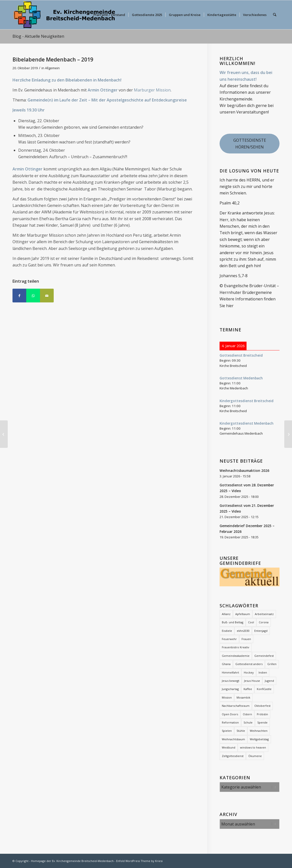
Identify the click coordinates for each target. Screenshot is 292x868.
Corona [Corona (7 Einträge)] (264, 622)
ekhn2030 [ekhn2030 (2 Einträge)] (243, 631)
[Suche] (275, 15)
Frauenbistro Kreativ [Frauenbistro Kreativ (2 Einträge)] (236, 647)
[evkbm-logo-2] (64, 15)
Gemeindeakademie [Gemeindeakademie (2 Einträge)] (236, 656)
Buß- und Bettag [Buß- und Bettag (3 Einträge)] (233, 622)
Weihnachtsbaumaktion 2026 (244, 470)
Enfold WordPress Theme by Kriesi (139, 861)
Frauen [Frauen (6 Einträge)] (246, 639)
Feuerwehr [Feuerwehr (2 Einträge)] (229, 639)
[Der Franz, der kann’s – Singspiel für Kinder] (4, 434)
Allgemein (52, 68)
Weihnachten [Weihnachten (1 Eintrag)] (259, 731)
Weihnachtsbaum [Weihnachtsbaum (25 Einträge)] (233, 739)
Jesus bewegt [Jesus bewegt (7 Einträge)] (231, 681)
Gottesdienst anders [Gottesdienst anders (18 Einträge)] (249, 664)
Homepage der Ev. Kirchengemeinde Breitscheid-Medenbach (72, 861)
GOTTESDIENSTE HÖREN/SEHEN (250, 143)
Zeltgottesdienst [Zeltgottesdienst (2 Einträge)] (233, 756)
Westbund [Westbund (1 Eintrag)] (229, 747)
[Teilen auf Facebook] (19, 296)
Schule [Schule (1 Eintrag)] (248, 722)
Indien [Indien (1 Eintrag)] (263, 672)
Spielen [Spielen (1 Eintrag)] (227, 731)
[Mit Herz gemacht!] (288, 434)
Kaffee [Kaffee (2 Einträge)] (248, 689)
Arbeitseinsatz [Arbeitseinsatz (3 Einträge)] (264, 614)
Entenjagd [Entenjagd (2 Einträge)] (261, 631)
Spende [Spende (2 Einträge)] (262, 722)
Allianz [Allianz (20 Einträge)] (226, 614)
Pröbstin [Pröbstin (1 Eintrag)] (262, 714)
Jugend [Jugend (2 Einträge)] (269, 681)
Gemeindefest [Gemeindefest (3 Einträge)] (264, 656)
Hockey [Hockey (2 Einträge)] (249, 672)
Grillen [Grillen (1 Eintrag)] (272, 664)
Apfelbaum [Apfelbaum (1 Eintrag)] (243, 614)
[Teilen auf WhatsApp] (33, 296)
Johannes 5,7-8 (234, 276)
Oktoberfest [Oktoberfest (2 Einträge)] (262, 706)
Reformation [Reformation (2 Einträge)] (230, 722)
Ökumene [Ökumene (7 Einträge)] (255, 756)
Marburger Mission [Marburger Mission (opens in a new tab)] (152, 90)
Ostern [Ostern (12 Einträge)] (247, 714)
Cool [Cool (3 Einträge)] (251, 622)
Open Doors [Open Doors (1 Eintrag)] (230, 714)
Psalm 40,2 (230, 203)
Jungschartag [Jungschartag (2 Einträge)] (230, 689)
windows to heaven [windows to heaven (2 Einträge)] (253, 747)
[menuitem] (109, 15)
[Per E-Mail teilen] (47, 296)
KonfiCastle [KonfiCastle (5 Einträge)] (264, 689)
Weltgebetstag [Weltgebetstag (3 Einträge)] (259, 739)
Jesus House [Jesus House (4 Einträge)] (252, 681)
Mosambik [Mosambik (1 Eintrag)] (243, 697)
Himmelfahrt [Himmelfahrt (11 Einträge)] (230, 672)
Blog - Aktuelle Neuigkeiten (38, 36)
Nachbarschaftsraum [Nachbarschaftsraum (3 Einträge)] (236, 706)
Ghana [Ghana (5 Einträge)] (226, 664)
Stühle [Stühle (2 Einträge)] (241, 731)
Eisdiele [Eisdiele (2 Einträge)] (227, 631)
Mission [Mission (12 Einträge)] (227, 697)
